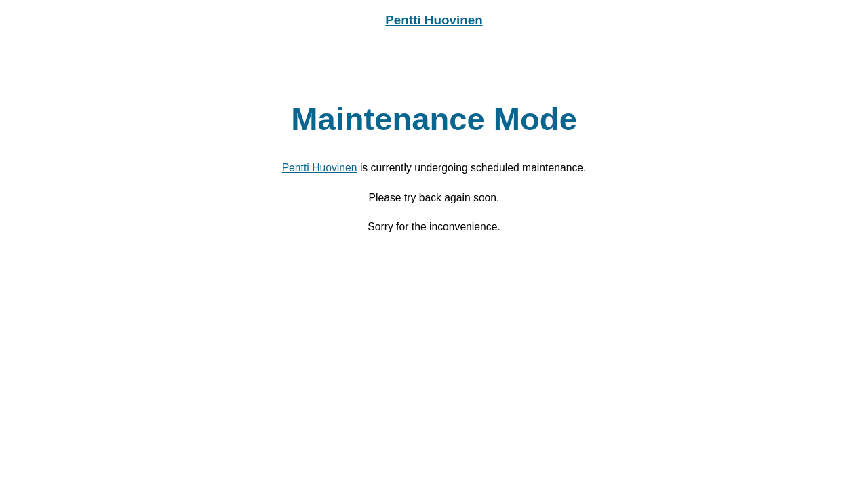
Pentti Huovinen (434, 20)
